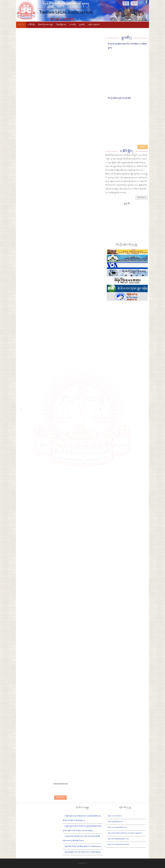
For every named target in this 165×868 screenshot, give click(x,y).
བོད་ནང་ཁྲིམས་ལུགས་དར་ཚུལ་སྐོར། (120, 98)
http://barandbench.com (115, 822)
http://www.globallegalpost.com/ (118, 839)
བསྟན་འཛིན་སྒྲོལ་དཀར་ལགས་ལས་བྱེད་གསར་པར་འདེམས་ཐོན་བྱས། (83, 852)
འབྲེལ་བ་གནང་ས (94, 25)
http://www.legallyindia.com (117, 828)
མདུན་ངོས (21, 25)
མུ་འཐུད (143, 147)
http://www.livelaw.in (115, 816)
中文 (126, 3)
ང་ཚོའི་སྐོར (31, 25)
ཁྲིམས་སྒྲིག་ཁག (61, 25)
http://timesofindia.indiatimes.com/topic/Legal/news (125, 833)
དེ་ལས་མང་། (60, 797)
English (134, 3)
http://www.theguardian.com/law (118, 845)
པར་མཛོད (73, 25)
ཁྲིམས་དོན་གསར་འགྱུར (46, 25)
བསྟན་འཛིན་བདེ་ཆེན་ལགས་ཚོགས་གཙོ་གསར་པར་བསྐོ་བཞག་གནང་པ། (83, 847)
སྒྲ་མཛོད (82, 25)
